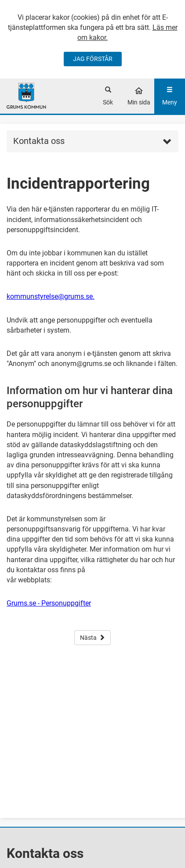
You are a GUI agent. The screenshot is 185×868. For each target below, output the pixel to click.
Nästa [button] (92, 638)
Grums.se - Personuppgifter (49, 603)
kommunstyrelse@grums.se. (51, 296)
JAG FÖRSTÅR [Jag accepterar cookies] (93, 59)
